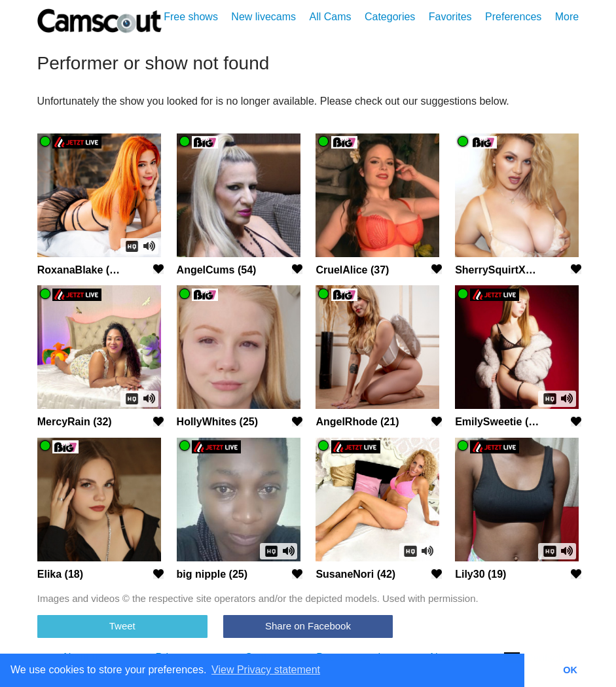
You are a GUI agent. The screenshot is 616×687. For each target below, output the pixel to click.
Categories (390, 17)
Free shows (191, 17)
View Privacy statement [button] (266, 670)
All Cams (330, 17)
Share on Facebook (308, 626)
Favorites (450, 17)
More (567, 17)
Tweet (122, 626)
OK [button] (570, 670)
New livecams (263, 17)
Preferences (513, 17)
